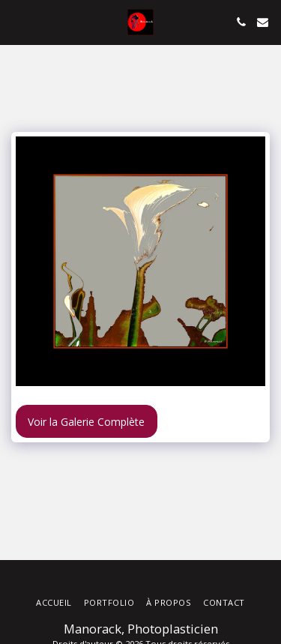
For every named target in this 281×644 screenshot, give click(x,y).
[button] (16, 21)
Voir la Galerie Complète (86, 422)
